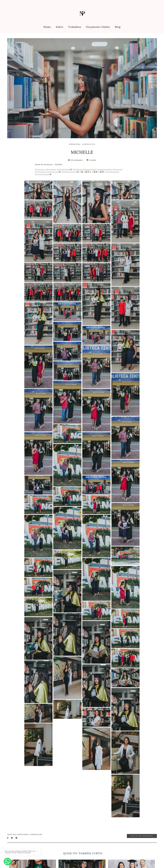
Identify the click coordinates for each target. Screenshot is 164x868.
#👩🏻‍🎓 (81, 172)
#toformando (41, 172)
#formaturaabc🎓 (64, 169)
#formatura (40, 169)
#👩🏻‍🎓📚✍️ (88, 172)
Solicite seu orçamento (142, 836)
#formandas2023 (105, 169)
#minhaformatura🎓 (70, 172)
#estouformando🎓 (43, 174)
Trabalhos (75, 27)
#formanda (77, 169)
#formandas (51, 169)
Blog (118, 27)
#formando (117, 169)
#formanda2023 (90, 169)
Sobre (60, 27)
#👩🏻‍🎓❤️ (101, 172)
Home (47, 27)
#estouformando (112, 172)
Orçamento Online (98, 27)
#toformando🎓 (54, 172)
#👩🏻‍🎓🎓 (95, 172)
